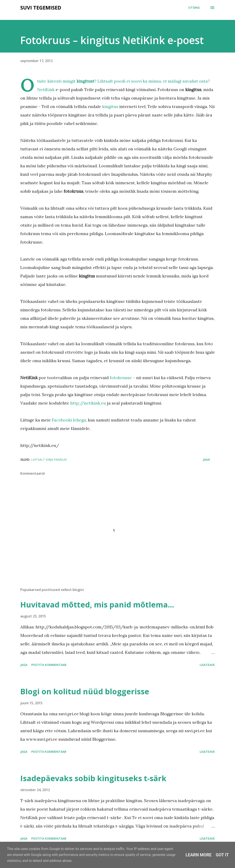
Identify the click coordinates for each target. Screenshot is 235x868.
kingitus (110, 106)
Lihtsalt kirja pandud (49, 460)
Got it (222, 855)
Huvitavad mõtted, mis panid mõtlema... (97, 605)
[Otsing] (194, 8)
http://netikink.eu (88, 403)
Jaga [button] (206, 460)
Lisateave (207, 665)
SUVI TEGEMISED (41, 8)
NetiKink (46, 89)
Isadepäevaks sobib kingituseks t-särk (93, 778)
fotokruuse (121, 378)
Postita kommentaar (49, 665)
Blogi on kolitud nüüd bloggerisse (85, 691)
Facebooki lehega (69, 420)
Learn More (199, 855)
